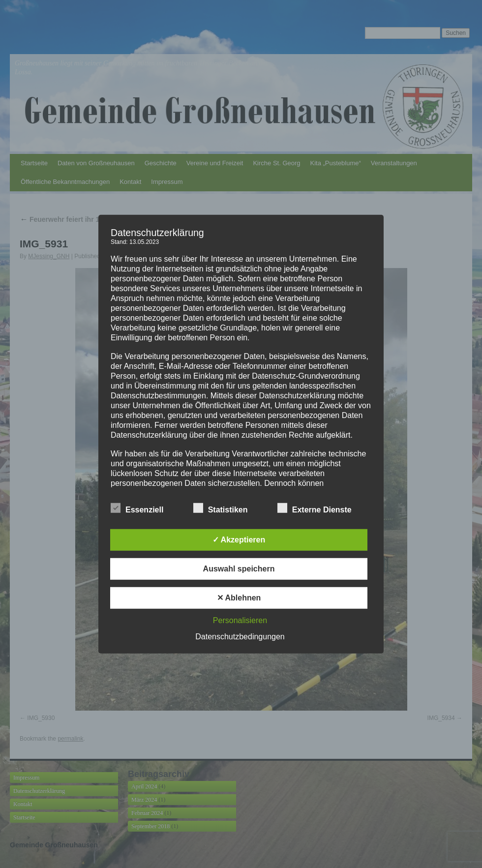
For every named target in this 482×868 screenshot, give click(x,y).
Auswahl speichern (239, 569)
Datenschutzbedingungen (240, 637)
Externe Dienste (315, 509)
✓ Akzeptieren (239, 540)
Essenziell (137, 509)
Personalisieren (240, 620)
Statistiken (221, 509)
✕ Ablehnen (239, 598)
